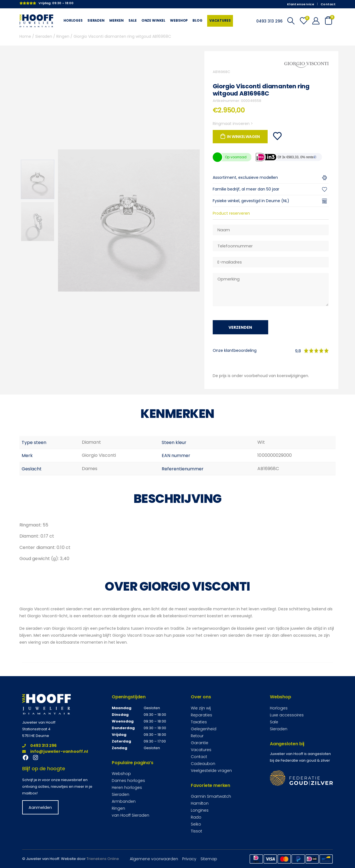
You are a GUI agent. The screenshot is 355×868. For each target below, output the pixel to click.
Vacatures (220, 20)
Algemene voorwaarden (154, 859)
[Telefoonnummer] (271, 246)
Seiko (196, 824)
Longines (200, 810)
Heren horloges (127, 787)
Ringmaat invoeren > (233, 124)
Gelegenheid (204, 729)
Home (25, 36)
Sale (132, 20)
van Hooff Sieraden (130, 815)
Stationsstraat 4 (36, 729)
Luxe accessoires (287, 715)
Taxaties (199, 722)
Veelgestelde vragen (211, 771)
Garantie (200, 743)
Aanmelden (40, 807)
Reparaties (201, 715)
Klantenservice (301, 4)
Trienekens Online (103, 859)
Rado (196, 817)
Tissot (196, 831)
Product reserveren (231, 213)
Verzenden (240, 327)
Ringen (63, 36)
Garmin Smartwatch (211, 796)
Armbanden (124, 801)
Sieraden (96, 20)
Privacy (189, 859)
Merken (116, 20)
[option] (38, 179)
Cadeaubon (203, 764)
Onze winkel (154, 20)
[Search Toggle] (291, 21)
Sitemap (209, 859)
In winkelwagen (243, 137)
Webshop (179, 20)
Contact (328, 4)
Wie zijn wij (201, 708)
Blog (197, 20)
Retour (197, 736)
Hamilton (200, 803)
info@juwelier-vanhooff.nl (55, 751)
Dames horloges (128, 781)
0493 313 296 (39, 746)
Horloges (73, 20)
